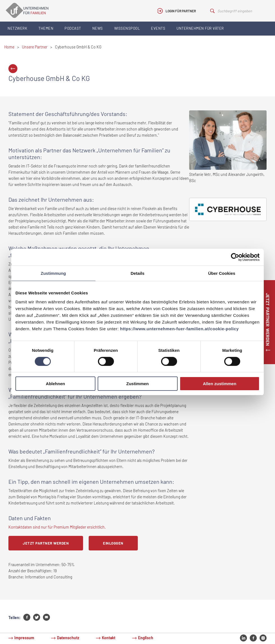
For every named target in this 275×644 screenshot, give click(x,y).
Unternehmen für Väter (200, 28)
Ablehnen (55, 384)
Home (9, 47)
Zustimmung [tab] (53, 273)
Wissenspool (127, 28)
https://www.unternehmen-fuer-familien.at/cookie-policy (179, 329)
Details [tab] (137, 273)
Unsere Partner (35, 47)
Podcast (73, 28)
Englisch (146, 638)
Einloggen (113, 543)
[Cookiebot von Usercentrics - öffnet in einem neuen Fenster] (235, 257)
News (98, 28)
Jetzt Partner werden (46, 543)
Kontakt (109, 638)
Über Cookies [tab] (222, 273)
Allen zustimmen (220, 384)
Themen (46, 28)
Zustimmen (137, 384)
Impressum (24, 638)
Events (158, 28)
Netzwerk (17, 28)
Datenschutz (68, 638)
